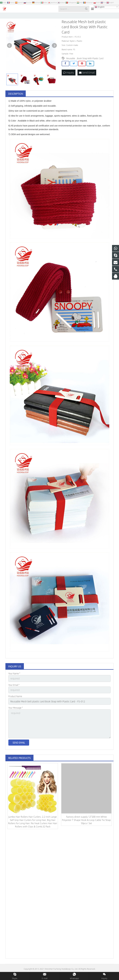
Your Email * (14, 694)
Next (54, 56)
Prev (9, 56)
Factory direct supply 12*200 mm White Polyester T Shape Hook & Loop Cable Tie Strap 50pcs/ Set (86, 825)
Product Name (15, 705)
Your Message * (16, 716)
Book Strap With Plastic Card (90, 68)
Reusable (71, 68)
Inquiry (69, 82)
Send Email (87, 82)
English (100, 7)
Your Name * (14, 683)
